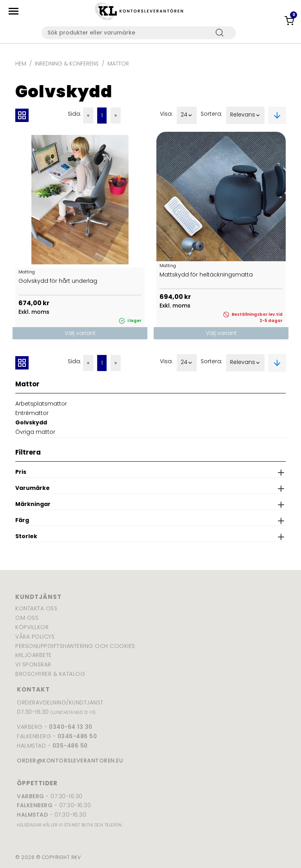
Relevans (245, 115)
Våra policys (35, 637)
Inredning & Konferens (67, 64)
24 (187, 115)
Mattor (118, 64)
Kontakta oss (36, 608)
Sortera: (211, 114)
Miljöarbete (34, 655)
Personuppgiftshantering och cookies (75, 646)
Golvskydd (31, 422)
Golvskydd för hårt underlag (58, 281)
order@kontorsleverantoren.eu (70, 761)
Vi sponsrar (33, 664)
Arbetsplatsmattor (41, 404)
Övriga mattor (35, 432)
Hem (21, 64)
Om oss (27, 618)
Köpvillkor (32, 627)
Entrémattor (32, 413)
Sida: (74, 114)
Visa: (166, 114)
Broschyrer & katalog (50, 674)
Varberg (31, 796)
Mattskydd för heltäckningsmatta (206, 275)
